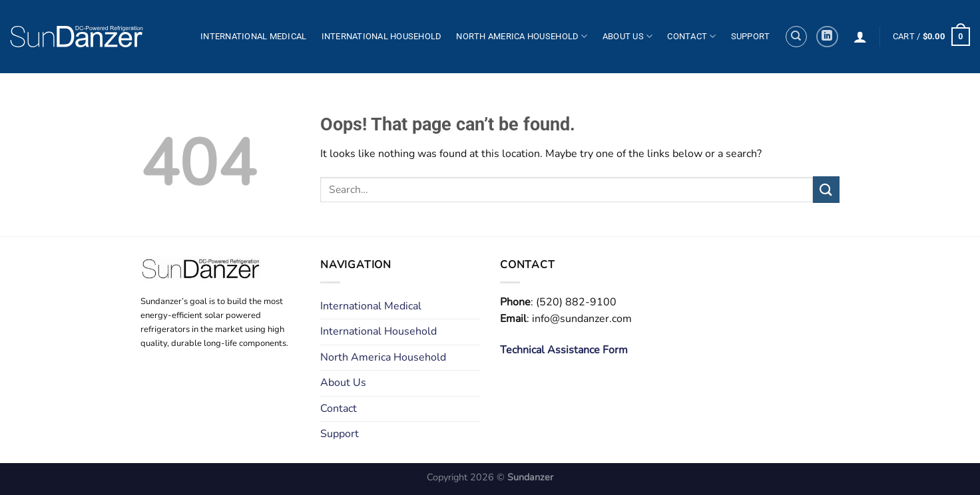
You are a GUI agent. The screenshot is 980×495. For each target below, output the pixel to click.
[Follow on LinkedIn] (827, 37)
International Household (382, 36)
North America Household (522, 36)
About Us (628, 36)
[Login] (860, 37)
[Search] (796, 37)
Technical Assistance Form (564, 350)
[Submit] (826, 189)
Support (751, 36)
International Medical (253, 36)
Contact (691, 36)
